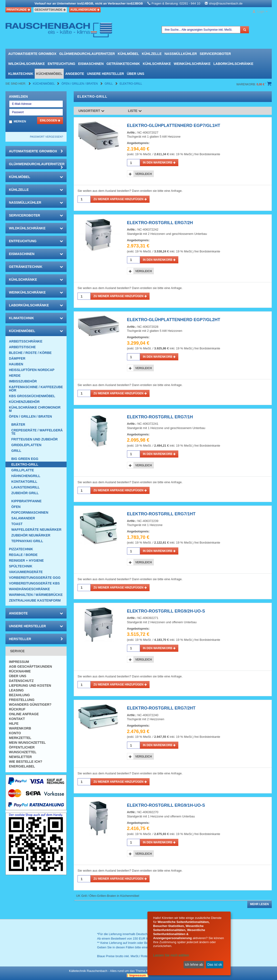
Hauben (16, 364)
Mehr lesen (260, 904)
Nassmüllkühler (181, 54)
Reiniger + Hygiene (27, 560)
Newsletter (20, 757)
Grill (109, 84)
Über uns (135, 74)
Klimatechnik (21, 74)
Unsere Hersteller (106, 74)
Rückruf (17, 709)
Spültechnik (21, 566)
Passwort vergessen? (46, 137)
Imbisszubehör (23, 381)
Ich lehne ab (194, 965)
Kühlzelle (152, 54)
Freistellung (22, 700)
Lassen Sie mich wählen (171, 955)
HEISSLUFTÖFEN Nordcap (32, 370)
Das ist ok (215, 965)
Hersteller (36, 639)
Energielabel (22, 766)
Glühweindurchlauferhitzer (87, 54)
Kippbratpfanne (27, 501)
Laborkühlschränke (233, 64)
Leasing (16, 690)
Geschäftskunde (50, 10)
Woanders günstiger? (30, 705)
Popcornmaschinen (30, 512)
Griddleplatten (27, 445)
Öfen (16, 507)
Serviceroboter (215, 54)
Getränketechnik (123, 64)
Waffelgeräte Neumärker (36, 530)
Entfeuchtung (62, 64)
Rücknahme (20, 671)
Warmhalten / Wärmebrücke (36, 595)
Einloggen (50, 121)
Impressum (19, 662)
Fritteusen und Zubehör (35, 439)
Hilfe (14, 724)
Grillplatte (23, 470)
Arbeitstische (22, 347)
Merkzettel (20, 738)
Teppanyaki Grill (27, 541)
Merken (20, 121)
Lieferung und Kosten (30, 686)
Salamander (23, 518)
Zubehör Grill (25, 493)
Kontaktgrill (24, 482)
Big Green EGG (25, 459)
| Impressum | (138, 975)
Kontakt (17, 719)
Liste (135, 111)
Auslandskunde (85, 10)
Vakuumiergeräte (26, 572)
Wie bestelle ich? (26, 762)
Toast (17, 524)
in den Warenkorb (159, 163)
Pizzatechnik (21, 549)
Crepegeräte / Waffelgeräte (37, 432)
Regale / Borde (23, 555)
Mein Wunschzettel (27, 743)
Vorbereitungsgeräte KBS (34, 583)
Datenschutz (21, 681)
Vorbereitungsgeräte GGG (35, 578)
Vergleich (144, 174)
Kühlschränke (157, 64)
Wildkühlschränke (27, 64)
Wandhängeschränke (30, 589)
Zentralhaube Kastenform (35, 600)
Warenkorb (20, 728)
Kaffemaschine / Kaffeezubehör (36, 389)
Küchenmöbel (49, 74)
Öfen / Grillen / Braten (80, 84)
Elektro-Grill (131, 84)
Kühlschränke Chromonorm (35, 409)
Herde (15, 376)
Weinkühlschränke (192, 64)
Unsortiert (91, 111)
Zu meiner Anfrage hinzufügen (120, 199)
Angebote (75, 74)
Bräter (18, 425)
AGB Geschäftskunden (31, 666)
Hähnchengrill (26, 476)
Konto (15, 733)
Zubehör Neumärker (31, 535)
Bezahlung (19, 695)
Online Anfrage (24, 714)
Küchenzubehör (24, 402)
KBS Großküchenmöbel (32, 396)
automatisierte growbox (32, 54)
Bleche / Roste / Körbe (30, 353)
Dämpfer (17, 358)
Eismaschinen (91, 64)
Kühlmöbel (128, 54)
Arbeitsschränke (26, 341)
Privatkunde (18, 10)
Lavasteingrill (26, 487)
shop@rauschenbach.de (226, 3)
